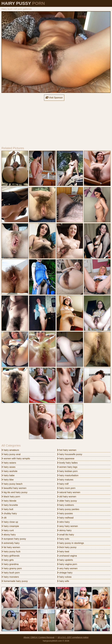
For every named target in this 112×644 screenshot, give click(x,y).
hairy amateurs (10, 450)
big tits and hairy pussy (14, 492)
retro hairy (63, 522)
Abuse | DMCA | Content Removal (39, 637)
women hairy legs (67, 467)
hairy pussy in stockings (70, 543)
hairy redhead (65, 518)
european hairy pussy (14, 539)
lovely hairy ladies (67, 463)
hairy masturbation (68, 475)
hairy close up (10, 522)
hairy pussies (65, 513)
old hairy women (67, 497)
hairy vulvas (64, 577)
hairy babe (8, 475)
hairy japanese (66, 459)
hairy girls (8, 560)
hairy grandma (10, 564)
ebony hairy (9, 535)
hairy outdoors (66, 505)
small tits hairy (66, 535)
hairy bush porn (11, 573)
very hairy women (67, 568)
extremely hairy (10, 543)
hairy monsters (10, 577)
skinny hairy (64, 530)
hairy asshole (9, 471)
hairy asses (8, 467)
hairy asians (9, 463)
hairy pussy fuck (11, 552)
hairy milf (63, 484)
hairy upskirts (65, 560)
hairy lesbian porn (67, 471)
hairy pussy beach (12, 484)
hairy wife (63, 581)
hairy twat (63, 552)
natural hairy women (69, 492)
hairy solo (63, 539)
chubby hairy (9, 513)
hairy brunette (10, 505)
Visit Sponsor (54, 98)
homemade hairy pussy (15, 581)
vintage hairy (65, 573)
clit (4, 518)
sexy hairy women (68, 526)
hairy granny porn (12, 568)
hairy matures (65, 480)
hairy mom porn (66, 488)
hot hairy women (67, 450)
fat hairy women (11, 547)
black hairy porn (11, 497)
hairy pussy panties (68, 509)
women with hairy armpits (16, 459)
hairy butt (7, 509)
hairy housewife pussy (70, 454)
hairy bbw (8, 480)
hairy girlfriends (10, 556)
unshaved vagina (67, 556)
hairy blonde (9, 501)
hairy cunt (8, 530)
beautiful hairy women (14, 488)
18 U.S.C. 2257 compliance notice (73, 637)
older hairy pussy (67, 501)
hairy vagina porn (67, 564)
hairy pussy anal (11, 454)
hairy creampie (10, 526)
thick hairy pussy (67, 547)
